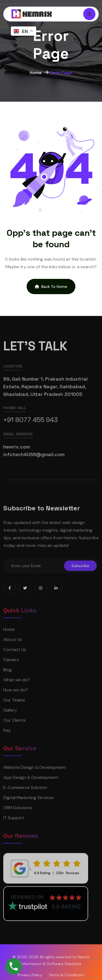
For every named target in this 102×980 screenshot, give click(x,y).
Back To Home (51, 287)
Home (36, 73)
